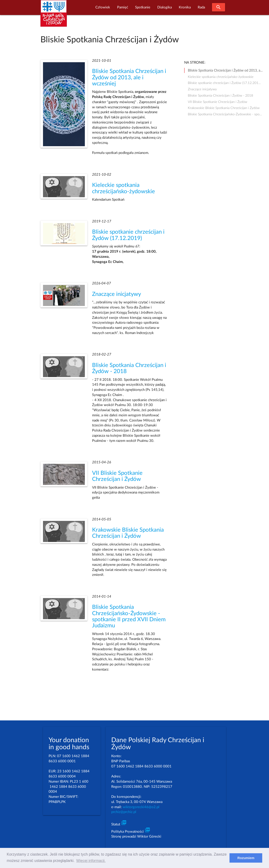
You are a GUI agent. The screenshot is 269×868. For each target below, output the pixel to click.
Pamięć (123, 7)
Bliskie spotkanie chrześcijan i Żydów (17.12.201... (224, 83)
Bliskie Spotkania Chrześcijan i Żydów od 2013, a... (225, 70)
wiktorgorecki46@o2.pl (141, 807)
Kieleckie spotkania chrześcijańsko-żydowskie (221, 77)
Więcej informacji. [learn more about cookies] (91, 861)
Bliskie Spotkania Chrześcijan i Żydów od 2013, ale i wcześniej (129, 77)
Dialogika (165, 7)
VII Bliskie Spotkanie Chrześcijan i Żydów (218, 102)
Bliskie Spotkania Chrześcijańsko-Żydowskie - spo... (225, 114)
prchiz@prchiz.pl (124, 812)
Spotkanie (143, 7)
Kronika (185, 7)
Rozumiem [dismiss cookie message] (246, 858)
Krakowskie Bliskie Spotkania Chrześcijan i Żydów (224, 108)
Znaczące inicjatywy (117, 294)
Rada (201, 7)
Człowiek (103, 7)
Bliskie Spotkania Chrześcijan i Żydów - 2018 (221, 95)
